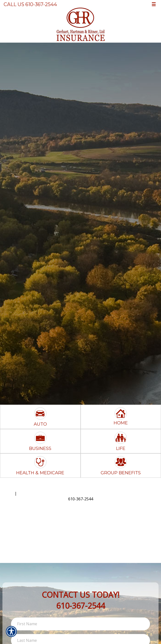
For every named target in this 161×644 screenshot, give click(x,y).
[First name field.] (80, 624)
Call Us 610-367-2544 (30, 4)
